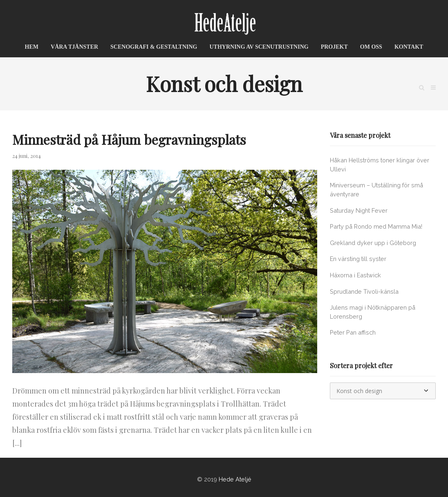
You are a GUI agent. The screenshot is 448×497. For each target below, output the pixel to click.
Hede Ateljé (235, 479)
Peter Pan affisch (353, 332)
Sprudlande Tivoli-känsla (364, 291)
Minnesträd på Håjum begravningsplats (129, 139)
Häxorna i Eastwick (355, 275)
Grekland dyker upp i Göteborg (373, 243)
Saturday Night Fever (359, 210)
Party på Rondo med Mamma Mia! (376, 226)
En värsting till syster (358, 259)
